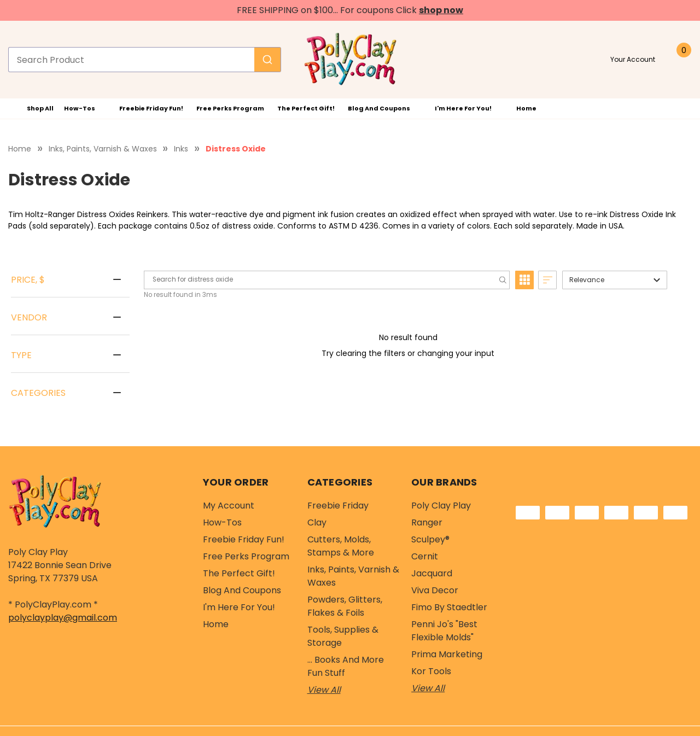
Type (21, 355)
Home (526, 108)
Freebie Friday (338, 506)
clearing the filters (372, 353)
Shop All (33, 109)
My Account (229, 506)
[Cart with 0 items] (680, 60)
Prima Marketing (447, 654)
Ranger (427, 522)
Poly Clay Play (441, 506)
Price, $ (28, 280)
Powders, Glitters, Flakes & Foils (345, 606)
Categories (38, 393)
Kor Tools (431, 671)
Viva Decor (435, 590)
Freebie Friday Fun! (151, 108)
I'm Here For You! (469, 108)
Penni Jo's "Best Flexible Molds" (444, 631)
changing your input (456, 353)
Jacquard (432, 573)
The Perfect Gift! (306, 108)
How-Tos (85, 108)
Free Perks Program (230, 108)
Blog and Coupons (385, 108)
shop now (441, 10)
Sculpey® (430, 539)
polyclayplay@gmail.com (63, 618)
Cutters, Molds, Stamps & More (341, 546)
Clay (317, 522)
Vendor (29, 317)
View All (324, 690)
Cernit (425, 556)
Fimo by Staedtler (449, 607)
